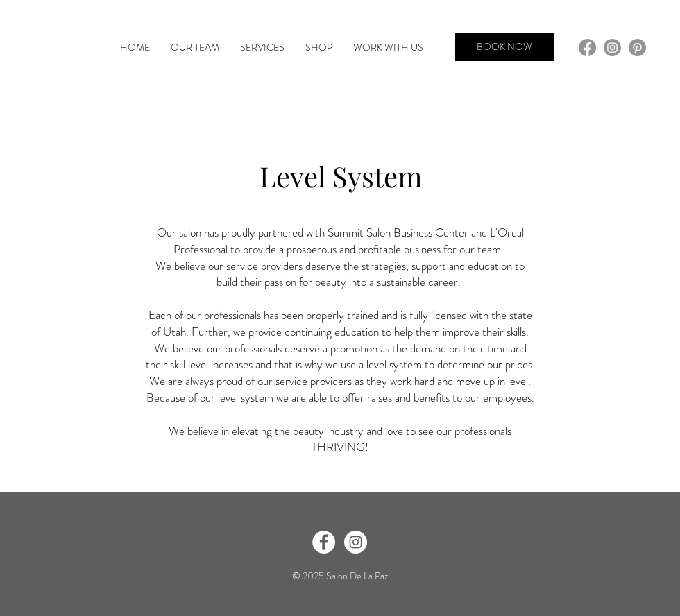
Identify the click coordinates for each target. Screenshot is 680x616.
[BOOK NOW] (504, 47)
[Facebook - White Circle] (324, 542)
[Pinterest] (637, 48)
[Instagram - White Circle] (356, 542)
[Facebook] (587, 48)
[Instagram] (612, 48)
